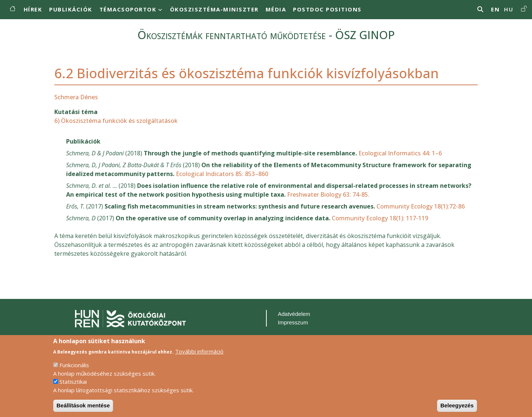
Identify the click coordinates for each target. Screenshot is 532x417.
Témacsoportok (128, 9)
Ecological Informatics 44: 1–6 (400, 153)
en (495, 9)
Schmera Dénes (76, 97)
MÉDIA (276, 9)
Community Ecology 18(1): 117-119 (380, 218)
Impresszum (293, 322)
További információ (199, 358)
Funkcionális (74, 372)
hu (509, 9)
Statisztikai (73, 389)
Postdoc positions (327, 9)
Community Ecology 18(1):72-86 (421, 206)
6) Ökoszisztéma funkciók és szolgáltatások (116, 121)
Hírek (33, 9)
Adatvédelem (294, 314)
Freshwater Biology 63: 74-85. (328, 194)
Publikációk (71, 9)
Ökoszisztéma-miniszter (214, 9)
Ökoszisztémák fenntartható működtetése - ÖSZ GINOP (266, 35)
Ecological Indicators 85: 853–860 (222, 174)
